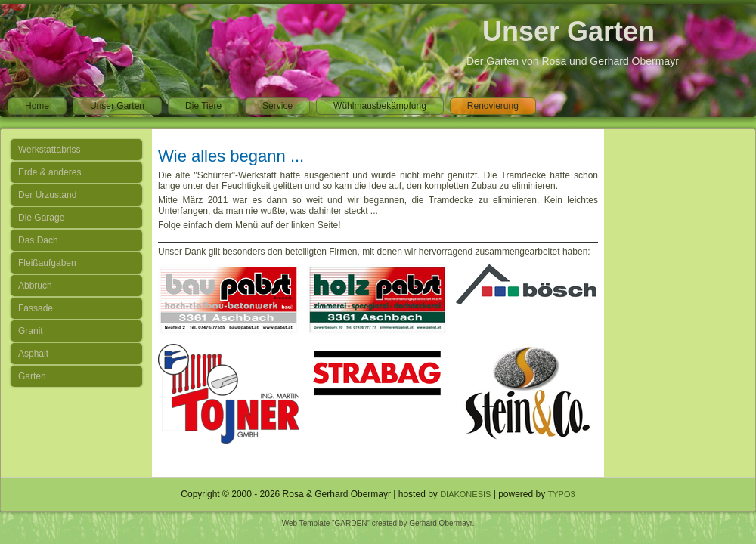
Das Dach (38, 240)
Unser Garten (569, 31)
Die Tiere (203, 106)
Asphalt (33, 354)
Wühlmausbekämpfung (380, 106)
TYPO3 (562, 494)
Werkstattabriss (49, 150)
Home (37, 106)
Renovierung (493, 106)
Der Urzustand (47, 195)
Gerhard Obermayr (440, 523)
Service (277, 106)
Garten (32, 376)
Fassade (36, 308)
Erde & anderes (50, 172)
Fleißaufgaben (47, 263)
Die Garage (41, 218)
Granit (31, 331)
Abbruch (35, 286)
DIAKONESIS (465, 494)
